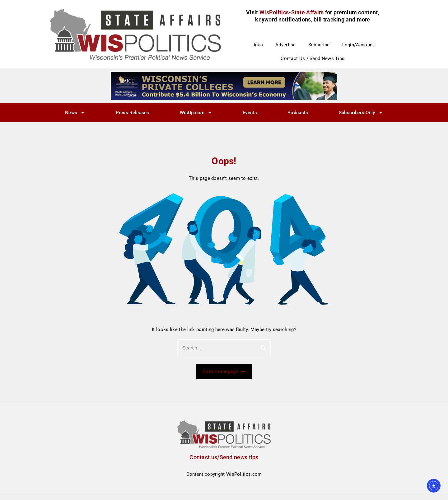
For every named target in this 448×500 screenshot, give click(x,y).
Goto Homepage (224, 371)
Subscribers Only (361, 112)
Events (250, 113)
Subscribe (319, 45)
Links (257, 45)
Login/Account (358, 45)
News (75, 112)
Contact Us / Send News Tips (313, 58)
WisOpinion (196, 112)
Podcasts (298, 113)
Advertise (286, 45)
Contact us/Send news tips (224, 457)
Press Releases (133, 113)
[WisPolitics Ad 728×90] (224, 86)
